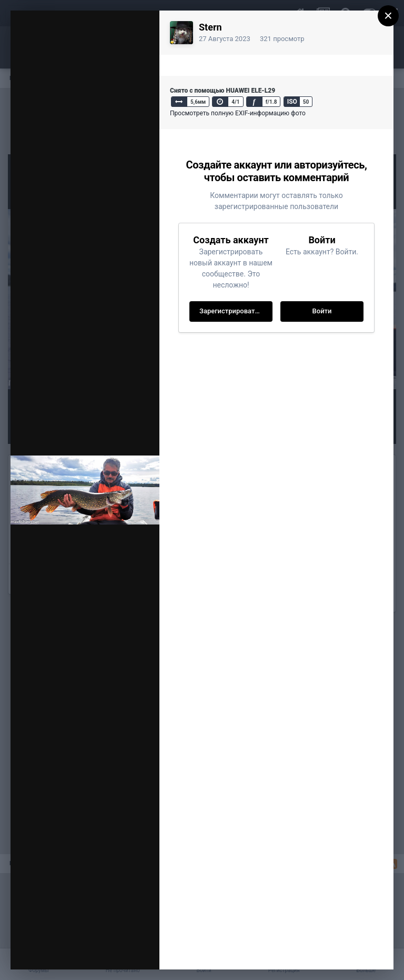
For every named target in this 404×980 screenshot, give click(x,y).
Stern (210, 27)
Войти (322, 311)
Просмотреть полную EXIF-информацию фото (238, 113)
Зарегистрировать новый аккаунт (236, 311)
